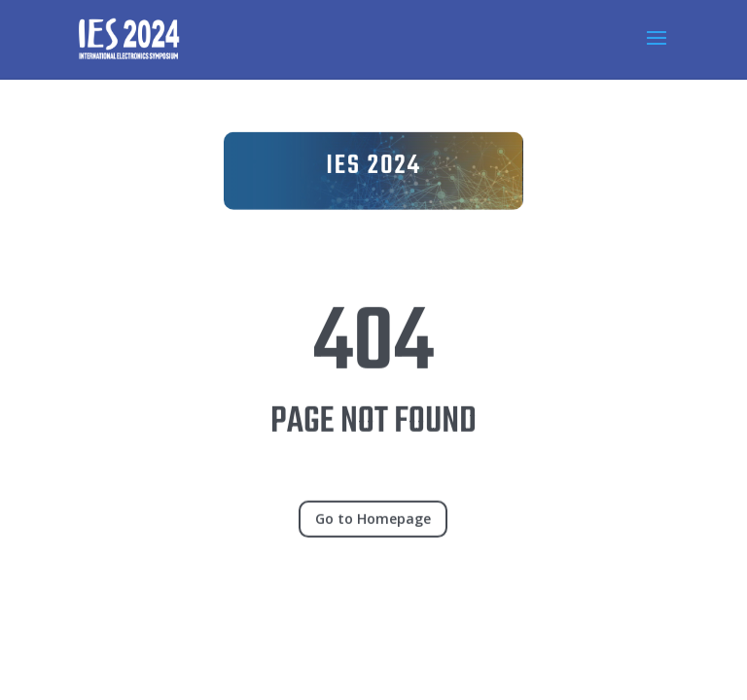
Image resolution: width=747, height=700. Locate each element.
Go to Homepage (373, 528)
